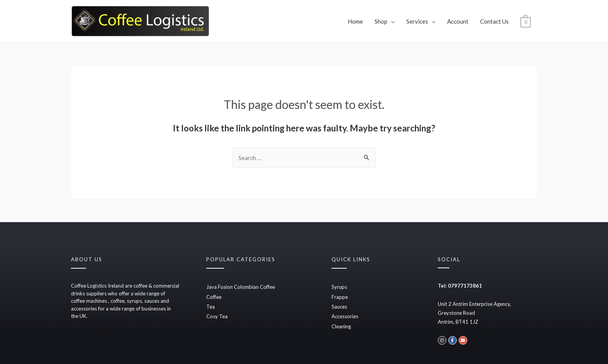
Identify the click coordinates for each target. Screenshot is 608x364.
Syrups (339, 287)
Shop (381, 21)
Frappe (340, 297)
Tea (211, 307)
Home (355, 21)
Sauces (339, 307)
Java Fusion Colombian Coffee (241, 287)
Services (417, 21)
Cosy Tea (217, 316)
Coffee (214, 297)
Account (458, 21)
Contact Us (494, 21)
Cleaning (341, 326)
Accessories (345, 316)
